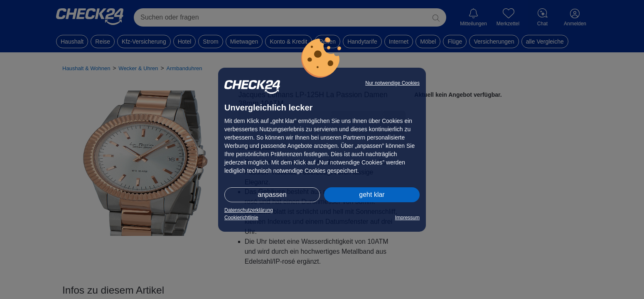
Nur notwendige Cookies (392, 83)
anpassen (272, 195)
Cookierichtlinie (241, 218)
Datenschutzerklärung (249, 210)
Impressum (407, 218)
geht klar (372, 195)
